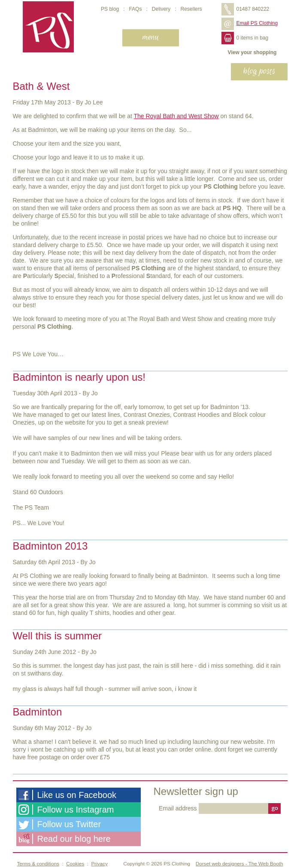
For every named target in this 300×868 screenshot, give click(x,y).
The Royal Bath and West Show (176, 116)
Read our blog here (65, 839)
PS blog (110, 9)
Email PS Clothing (250, 23)
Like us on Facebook (68, 795)
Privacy (100, 863)
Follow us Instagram (66, 810)
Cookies (75, 863)
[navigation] (151, 38)
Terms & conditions (38, 863)
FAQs (135, 9)
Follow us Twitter (60, 824)
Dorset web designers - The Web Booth (239, 863)
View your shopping (252, 52)
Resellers (191, 9)
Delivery (161, 9)
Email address (179, 808)
